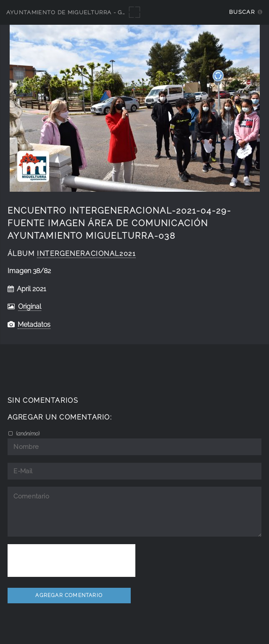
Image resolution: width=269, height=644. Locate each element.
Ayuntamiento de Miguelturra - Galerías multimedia (98, 12)
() (27, 433)
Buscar (242, 12)
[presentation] (71, 561)
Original (30, 306)
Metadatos (34, 325)
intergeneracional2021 (86, 254)
